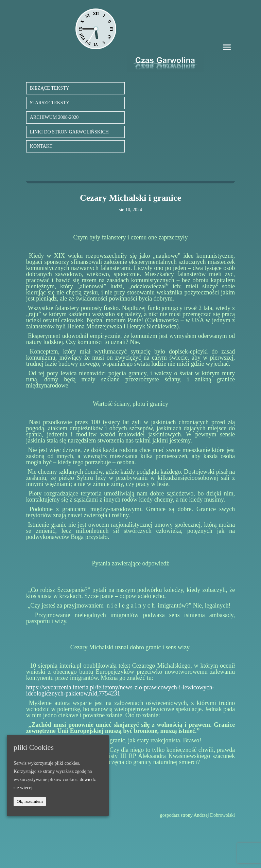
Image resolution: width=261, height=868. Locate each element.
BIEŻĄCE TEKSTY (50, 88)
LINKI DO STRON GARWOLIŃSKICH (69, 132)
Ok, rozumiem (30, 801)
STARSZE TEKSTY (50, 103)
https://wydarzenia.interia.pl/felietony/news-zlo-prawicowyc (100, 687)
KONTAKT (41, 146)
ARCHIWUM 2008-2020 (54, 117)
